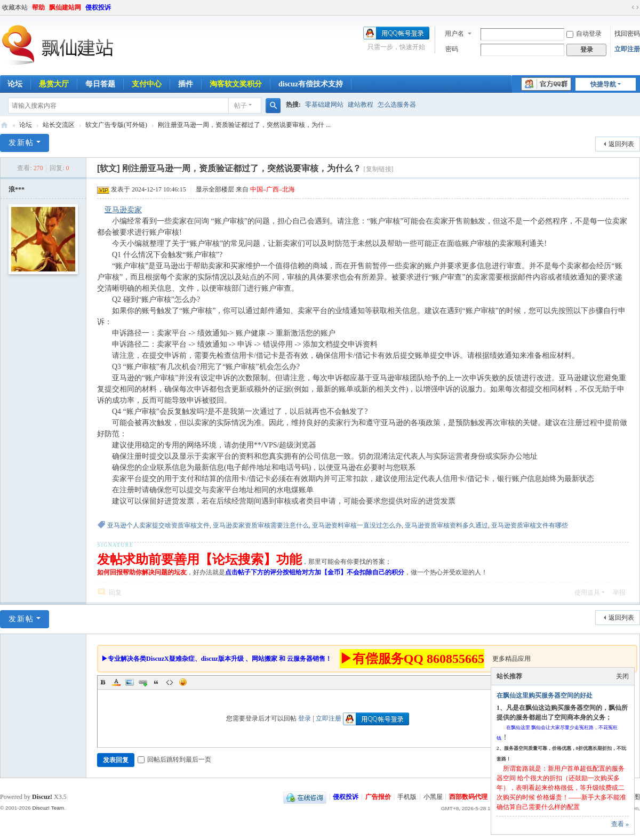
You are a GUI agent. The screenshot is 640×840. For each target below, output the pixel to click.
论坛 (26, 125)
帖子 (241, 106)
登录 (305, 718)
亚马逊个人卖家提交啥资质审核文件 (158, 525)
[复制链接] (379, 169)
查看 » (620, 824)
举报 (619, 593)
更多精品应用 (511, 659)
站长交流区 (59, 125)
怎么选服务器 (397, 105)
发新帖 (21, 143)
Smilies (183, 682)
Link (143, 682)
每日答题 (100, 84)
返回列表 (621, 144)
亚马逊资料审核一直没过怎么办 (357, 525)
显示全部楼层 (215, 189)
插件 (186, 84)
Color (116, 682)
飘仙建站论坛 (4, 125)
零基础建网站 (324, 105)
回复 (115, 593)
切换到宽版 (635, 7)
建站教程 (361, 105)
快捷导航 (603, 84)
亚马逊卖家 (123, 210)
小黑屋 (433, 797)
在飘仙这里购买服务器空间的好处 (545, 695)
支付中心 (147, 84)
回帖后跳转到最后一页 (174, 759)
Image (130, 682)
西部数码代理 (468, 797)
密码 (452, 49)
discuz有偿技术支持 (311, 84)
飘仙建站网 (65, 7)
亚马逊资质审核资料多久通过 (446, 525)
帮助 (38, 7)
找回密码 (627, 34)
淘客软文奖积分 (236, 84)
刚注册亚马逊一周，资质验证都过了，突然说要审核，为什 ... (244, 125)
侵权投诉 (98, 7)
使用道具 (587, 593)
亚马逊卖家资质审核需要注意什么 (261, 525)
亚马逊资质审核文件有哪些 (530, 525)
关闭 (622, 676)
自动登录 (584, 34)
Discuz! (42, 797)
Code (170, 682)
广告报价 (378, 797)
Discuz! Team (48, 808)
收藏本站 (15, 7)
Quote (156, 682)
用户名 (454, 34)
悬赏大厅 (54, 84)
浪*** (17, 189)
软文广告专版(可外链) (116, 125)
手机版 (407, 797)
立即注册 (627, 49)
